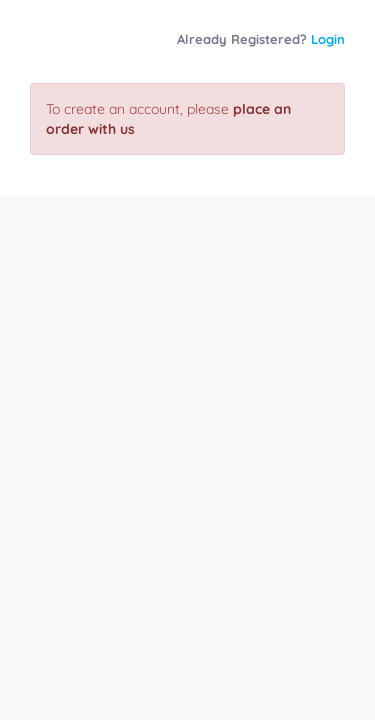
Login (328, 39)
